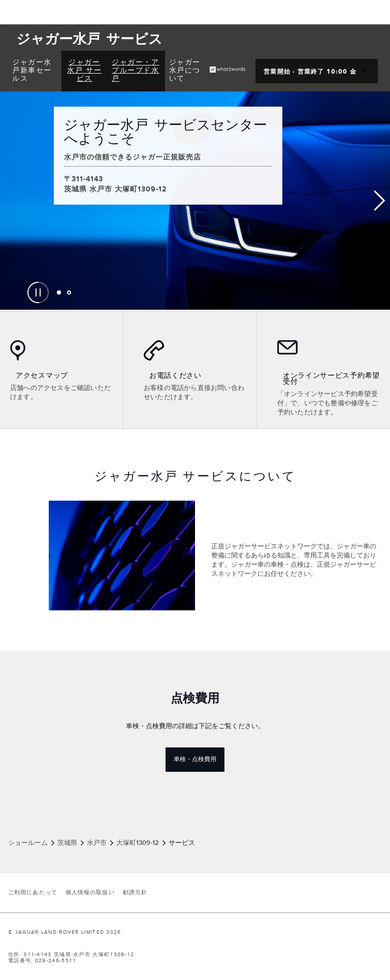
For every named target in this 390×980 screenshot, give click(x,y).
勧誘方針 (135, 893)
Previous (10, 201)
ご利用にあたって (33, 893)
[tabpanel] (195, 201)
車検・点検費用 (199, 759)
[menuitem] (35, 71)
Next (380, 201)
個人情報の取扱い (90, 893)
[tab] (59, 292)
